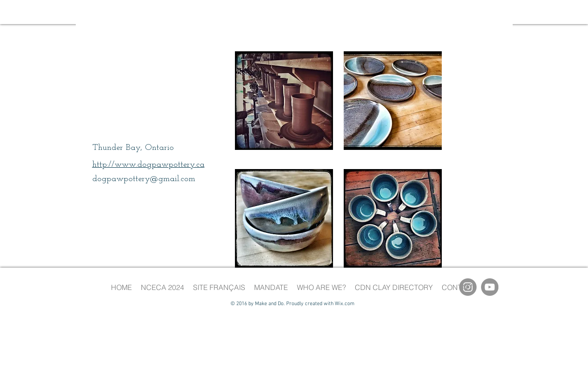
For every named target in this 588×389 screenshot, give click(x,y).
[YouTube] (490, 287)
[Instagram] (468, 287)
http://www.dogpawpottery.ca (148, 165)
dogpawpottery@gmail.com (144, 179)
